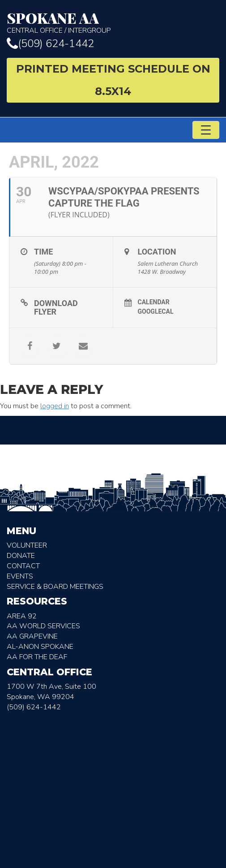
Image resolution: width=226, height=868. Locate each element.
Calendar (154, 302)
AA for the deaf (37, 657)
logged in (55, 406)
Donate (21, 556)
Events (20, 576)
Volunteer (27, 545)
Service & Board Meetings (55, 587)
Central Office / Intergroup (113, 23)
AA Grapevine (32, 636)
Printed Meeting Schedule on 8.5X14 (113, 80)
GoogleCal (156, 311)
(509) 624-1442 (50, 43)
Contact (23, 566)
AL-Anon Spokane (40, 647)
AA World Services (43, 626)
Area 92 (22, 616)
